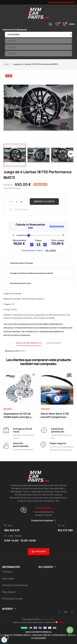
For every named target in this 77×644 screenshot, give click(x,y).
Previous (6, 154)
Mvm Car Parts (47, 619)
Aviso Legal (8, 578)
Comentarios (54, 343)
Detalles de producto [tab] (29, 343)
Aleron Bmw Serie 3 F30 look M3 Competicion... (55, 415)
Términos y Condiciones (15, 585)
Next (71, 154)
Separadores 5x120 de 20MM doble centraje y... (18, 415)
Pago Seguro (9, 592)
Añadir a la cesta (44, 201)
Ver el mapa (40, 551)
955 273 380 (65, 530)
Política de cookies (12, 599)
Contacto (7, 572)
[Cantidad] (16, 202)
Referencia (10, 351)
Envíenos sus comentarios (42, 520)
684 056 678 (12, 530)
